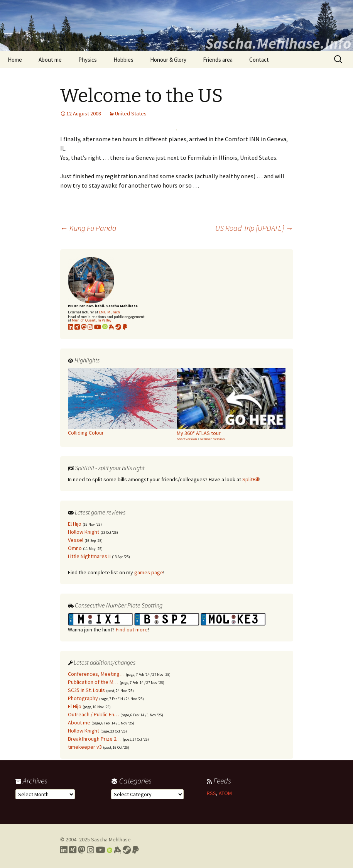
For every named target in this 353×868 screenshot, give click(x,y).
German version (212, 439)
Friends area (218, 60)
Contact (259, 60)
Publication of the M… (93, 682)
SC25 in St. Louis (86, 690)
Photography (83, 698)
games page (149, 572)
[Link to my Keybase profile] (117, 850)
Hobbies (123, 60)
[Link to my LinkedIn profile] (71, 327)
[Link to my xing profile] (77, 327)
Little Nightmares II (89, 556)
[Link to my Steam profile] (118, 327)
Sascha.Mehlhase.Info (278, 43)
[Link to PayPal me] (125, 327)
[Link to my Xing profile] (73, 850)
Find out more (132, 629)
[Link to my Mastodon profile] (84, 327)
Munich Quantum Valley (92, 320)
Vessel (76, 540)
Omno (75, 548)
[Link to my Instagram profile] (90, 327)
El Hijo (75, 524)
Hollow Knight (84, 532)
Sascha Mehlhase (111, 839)
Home (15, 60)
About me (50, 60)
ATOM (225, 793)
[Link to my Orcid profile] (105, 327)
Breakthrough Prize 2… (95, 739)
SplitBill (251, 479)
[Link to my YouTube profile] (98, 327)
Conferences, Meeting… (96, 674)
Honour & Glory (168, 60)
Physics (88, 60)
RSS (211, 793)
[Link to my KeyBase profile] (111, 327)
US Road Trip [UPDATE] (254, 228)
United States (131, 113)
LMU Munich (109, 312)
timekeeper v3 (85, 747)
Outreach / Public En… (94, 714)
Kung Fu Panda (88, 228)
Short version (187, 439)
